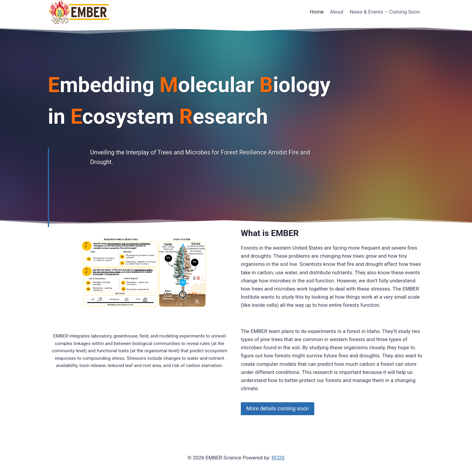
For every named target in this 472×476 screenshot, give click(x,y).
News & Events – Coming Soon (385, 12)
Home (317, 12)
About (337, 12)
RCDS (278, 458)
